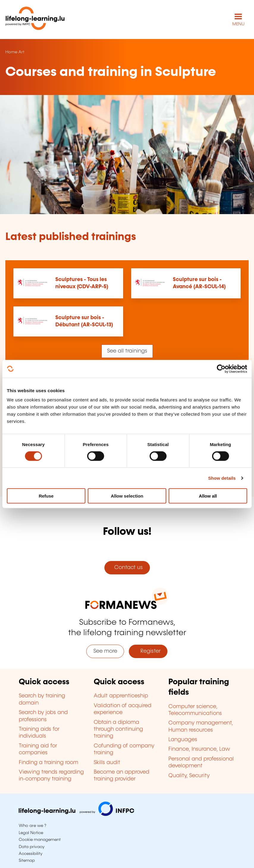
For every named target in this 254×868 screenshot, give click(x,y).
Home (11, 52)
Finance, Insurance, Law (199, 749)
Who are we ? (32, 826)
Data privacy (32, 847)
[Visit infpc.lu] (76, 814)
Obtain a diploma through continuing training (118, 729)
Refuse (46, 496)
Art (21, 52)
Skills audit (107, 763)
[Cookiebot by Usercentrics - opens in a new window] (221, 369)
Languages (183, 740)
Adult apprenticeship (121, 696)
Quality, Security (189, 776)
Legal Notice (31, 833)
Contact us (127, 568)
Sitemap (27, 861)
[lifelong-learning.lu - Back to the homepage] (35, 20)
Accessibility (31, 854)
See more (105, 651)
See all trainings (127, 351)
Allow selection (127, 496)
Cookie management (40, 840)
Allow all (208, 496)
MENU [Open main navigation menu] (238, 24)
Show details (222, 478)
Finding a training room (48, 763)
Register (148, 651)
